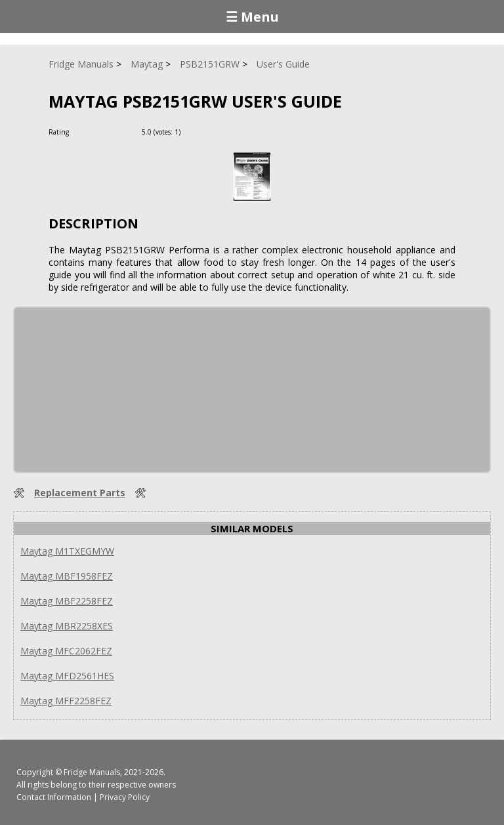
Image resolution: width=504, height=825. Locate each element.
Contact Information (54, 797)
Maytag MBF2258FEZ (67, 601)
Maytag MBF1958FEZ (67, 576)
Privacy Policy (125, 797)
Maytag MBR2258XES (67, 626)
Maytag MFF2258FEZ (66, 701)
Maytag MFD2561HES (67, 676)
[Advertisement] (113, 390)
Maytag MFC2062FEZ (66, 651)
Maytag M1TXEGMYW (67, 551)
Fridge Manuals (92, 772)
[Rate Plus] (193, 132)
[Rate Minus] (208, 132)
